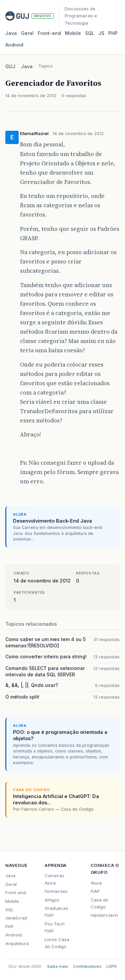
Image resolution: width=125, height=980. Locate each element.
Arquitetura (17, 943)
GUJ (10, 66)
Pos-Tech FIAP (55, 927)
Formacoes (56, 891)
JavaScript (16, 918)
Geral (27, 33)
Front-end (16, 893)
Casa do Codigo (99, 903)
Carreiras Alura (54, 879)
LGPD (111, 966)
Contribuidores (87, 966)
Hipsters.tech (104, 915)
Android (14, 45)
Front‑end (49, 33)
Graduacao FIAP (56, 912)
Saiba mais (57, 966)
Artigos (52, 900)
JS (101, 33)
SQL (90, 33)
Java (11, 33)
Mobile (73, 33)
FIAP (95, 891)
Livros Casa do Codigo (57, 943)
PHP (113, 33)
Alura (96, 883)
